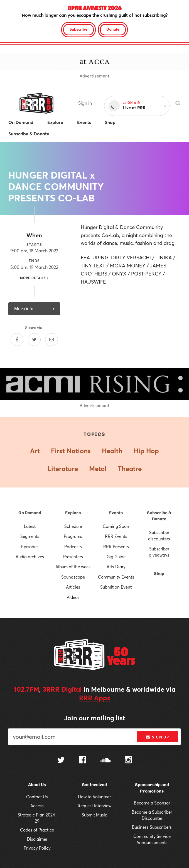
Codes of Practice (37, 830)
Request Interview (94, 806)
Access (37, 806)
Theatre (130, 469)
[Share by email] (51, 340)
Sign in (85, 103)
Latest (30, 526)
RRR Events (116, 536)
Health (112, 451)
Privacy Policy (37, 848)
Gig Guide (116, 557)
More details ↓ (34, 278)
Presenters (73, 557)
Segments (30, 536)
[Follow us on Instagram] (128, 760)
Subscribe (78, 29)
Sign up (157, 737)
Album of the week (73, 567)
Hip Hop (146, 451)
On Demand (30, 513)
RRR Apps (95, 698)
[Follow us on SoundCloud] (105, 761)
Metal (98, 469)
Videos (73, 597)
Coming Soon (116, 526)
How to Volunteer (94, 797)
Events (116, 513)
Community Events (116, 577)
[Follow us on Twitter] (61, 761)
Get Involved (94, 785)
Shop (159, 574)
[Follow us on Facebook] (82, 760)
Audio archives (30, 557)
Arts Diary (116, 567)
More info (34, 309)
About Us (37, 785)
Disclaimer (37, 839)
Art (35, 451)
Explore (73, 513)
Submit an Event (116, 587)
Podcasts (73, 547)
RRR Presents (116, 547)
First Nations (71, 451)
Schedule (73, 526)
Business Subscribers (152, 827)
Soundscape (73, 577)
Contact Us (37, 797)
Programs (73, 536)
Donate (113, 29)
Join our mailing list (95, 718)
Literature (63, 469)
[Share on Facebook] (17, 340)
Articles (73, 587)
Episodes (30, 547)
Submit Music (94, 815)
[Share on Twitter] (34, 340)
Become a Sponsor (152, 803)
